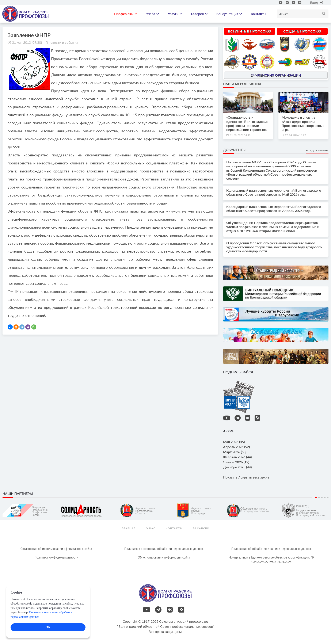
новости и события (63, 43)
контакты (174, 528)
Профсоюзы (126, 14)
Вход (317, 2)
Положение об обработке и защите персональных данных (271, 549)
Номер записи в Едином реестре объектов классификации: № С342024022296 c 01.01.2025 (271, 560)
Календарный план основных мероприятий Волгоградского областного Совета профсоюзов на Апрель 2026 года (274, 209)
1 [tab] (316, 498)
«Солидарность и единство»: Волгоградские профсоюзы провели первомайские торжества (247, 124)
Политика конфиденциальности (56, 558)
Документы (234, 150)
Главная (129, 528)
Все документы (317, 151)
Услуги (175, 14)
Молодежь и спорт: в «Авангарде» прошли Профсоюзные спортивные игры (303, 124)
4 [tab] (325, 498)
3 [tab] (322, 498)
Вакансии (201, 528)
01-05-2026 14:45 (240, 135)
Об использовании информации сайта (164, 558)
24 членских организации (276, 75)
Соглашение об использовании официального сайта (56, 549)
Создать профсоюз (302, 31)
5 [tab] (328, 498)
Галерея (199, 14)
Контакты (258, 14)
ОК (48, 627)
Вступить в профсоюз (249, 31)
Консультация (229, 14)
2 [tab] (319, 498)
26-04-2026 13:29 (296, 135)
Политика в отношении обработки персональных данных (164, 549)
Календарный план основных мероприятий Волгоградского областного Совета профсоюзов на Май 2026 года (274, 193)
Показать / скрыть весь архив (246, 478)
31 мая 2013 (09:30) (27, 43)
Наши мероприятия (242, 84)
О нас (151, 528)
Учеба (153, 14)
